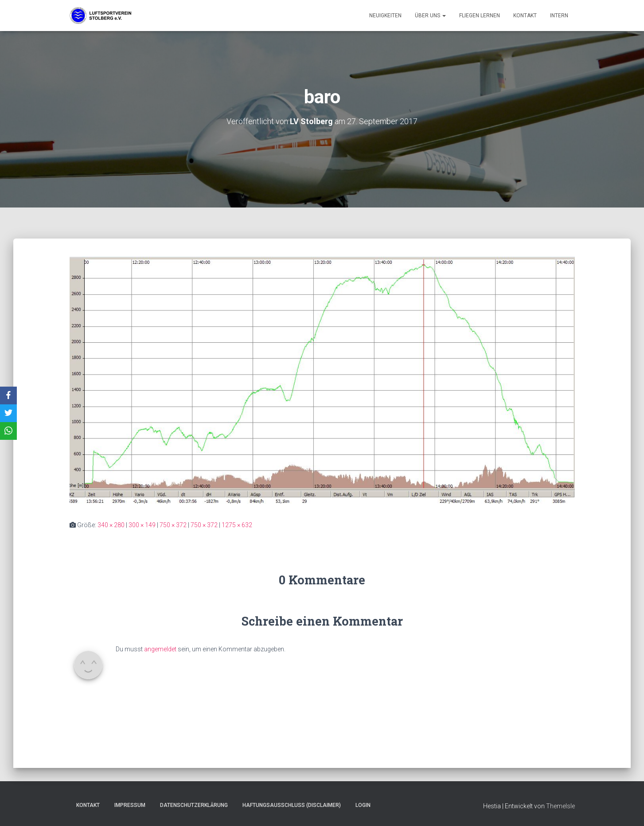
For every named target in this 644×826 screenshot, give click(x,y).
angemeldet (160, 649)
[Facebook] (8, 395)
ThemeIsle (560, 806)
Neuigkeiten (385, 16)
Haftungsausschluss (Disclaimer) (292, 805)
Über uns (430, 16)
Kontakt (525, 16)
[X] (8, 413)
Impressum (130, 805)
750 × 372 (173, 525)
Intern (559, 16)
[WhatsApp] (8, 431)
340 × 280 (111, 525)
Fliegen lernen (480, 16)
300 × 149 (142, 525)
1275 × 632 (237, 525)
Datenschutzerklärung (194, 805)
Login (363, 805)
